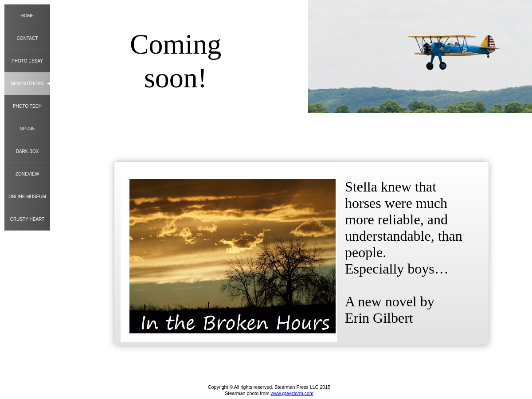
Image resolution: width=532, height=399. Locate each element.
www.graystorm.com (292, 393)
